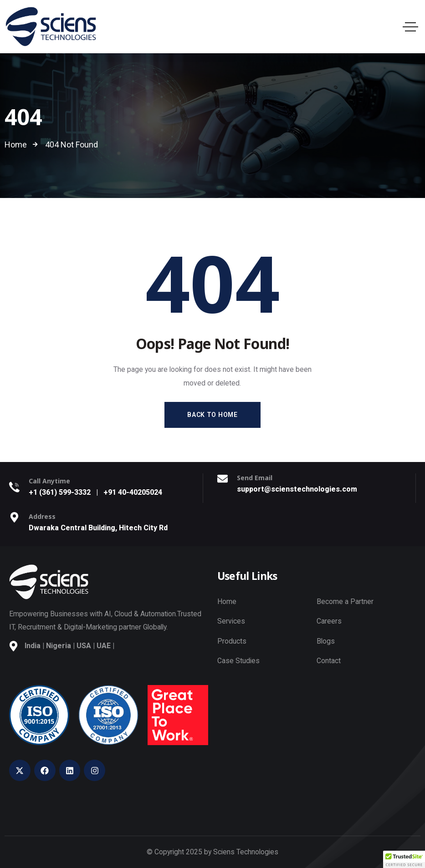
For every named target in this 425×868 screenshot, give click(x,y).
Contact (329, 661)
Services (231, 621)
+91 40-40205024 (133, 492)
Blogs (326, 641)
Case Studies (238, 661)
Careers (329, 621)
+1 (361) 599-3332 (60, 492)
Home (227, 602)
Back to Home (212, 415)
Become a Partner (345, 602)
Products (232, 641)
